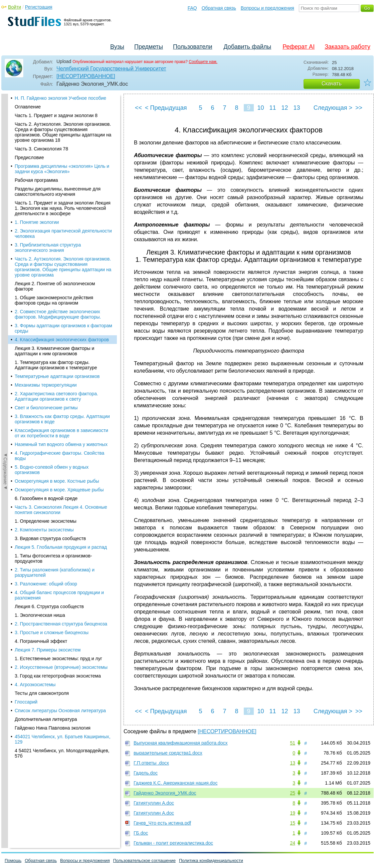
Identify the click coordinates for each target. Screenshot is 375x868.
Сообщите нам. (203, 62)
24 (293, 843)
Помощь (13, 860)
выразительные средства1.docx (168, 753)
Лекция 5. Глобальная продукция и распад (61, 321)
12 (285, 108)
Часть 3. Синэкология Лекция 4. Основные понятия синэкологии (61, 284)
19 (293, 813)
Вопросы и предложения (267, 8)
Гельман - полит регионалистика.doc (173, 843)
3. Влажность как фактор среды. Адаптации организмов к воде (62, 193)
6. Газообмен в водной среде (46, 272)
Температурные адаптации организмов (57, 150)
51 (293, 743)
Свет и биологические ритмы (46, 181)
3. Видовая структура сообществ (50, 312)
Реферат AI (299, 47)
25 (293, 793)
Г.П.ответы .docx (151, 763)
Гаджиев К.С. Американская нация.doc (175, 783)
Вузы (117, 47)
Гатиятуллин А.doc (154, 803)
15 (293, 823)
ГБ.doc (141, 833)
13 (297, 108)
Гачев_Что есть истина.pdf (162, 823)
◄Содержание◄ (5, 210)
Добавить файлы (247, 47)
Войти (15, 7)
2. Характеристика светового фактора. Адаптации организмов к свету (56, 170)
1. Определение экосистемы (46, 295)
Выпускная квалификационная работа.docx (181, 743)
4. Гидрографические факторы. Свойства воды (59, 230)
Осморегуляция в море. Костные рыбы (57, 255)
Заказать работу (347, 47)
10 (260, 108)
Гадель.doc (146, 773)
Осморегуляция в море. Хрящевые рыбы (59, 264)
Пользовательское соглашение (144, 860)
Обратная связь (219, 8)
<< (138, 108)
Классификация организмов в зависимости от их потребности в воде (61, 207)
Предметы (149, 47)
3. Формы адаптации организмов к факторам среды (63, 102)
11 (272, 108)
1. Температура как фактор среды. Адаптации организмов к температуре (56, 139)
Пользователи (193, 47)
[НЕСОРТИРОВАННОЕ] (86, 76)
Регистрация (39, 7)
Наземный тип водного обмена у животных (61, 218)
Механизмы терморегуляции (46, 159)
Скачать (332, 84)
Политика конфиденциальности (211, 860)
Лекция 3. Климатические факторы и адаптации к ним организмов (54, 125)
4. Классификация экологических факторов (62, 113)
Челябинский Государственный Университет (111, 69)
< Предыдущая (166, 108)
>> (359, 108)
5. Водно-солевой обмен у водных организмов (52, 244)
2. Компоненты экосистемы (44, 304)
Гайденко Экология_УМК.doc (165, 793)
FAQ (192, 8)
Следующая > (333, 108)
